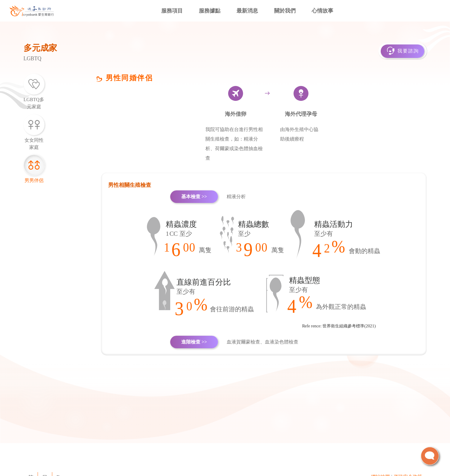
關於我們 (285, 11)
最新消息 (247, 11)
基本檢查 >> (194, 197)
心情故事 (322, 11)
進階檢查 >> (194, 342)
